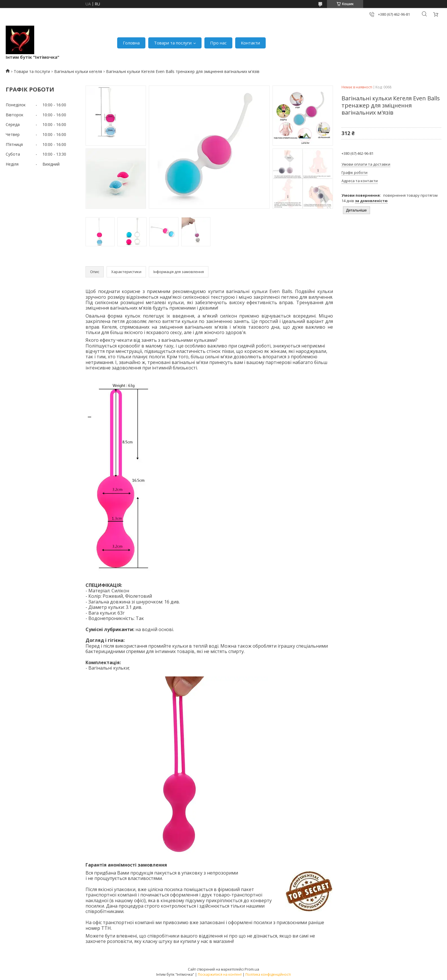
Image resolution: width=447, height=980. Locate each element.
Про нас (218, 43)
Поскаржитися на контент (220, 974)
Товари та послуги (173, 43)
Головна (131, 43)
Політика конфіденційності (268, 974)
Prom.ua (252, 969)
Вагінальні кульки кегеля (78, 71)
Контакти (250, 43)
